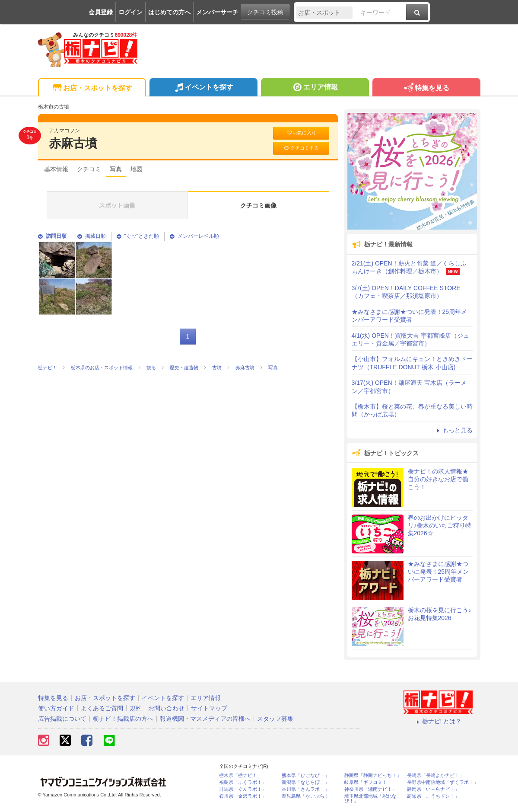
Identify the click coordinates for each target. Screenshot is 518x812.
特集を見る (426, 88)
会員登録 (101, 12)
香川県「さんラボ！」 (305, 789)
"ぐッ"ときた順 (138, 236)
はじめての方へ (169, 12)
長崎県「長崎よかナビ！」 (435, 775)
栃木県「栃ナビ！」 (240, 775)
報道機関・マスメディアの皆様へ (205, 719)
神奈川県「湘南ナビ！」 (370, 789)
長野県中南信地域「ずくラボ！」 (443, 782)
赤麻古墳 (73, 143)
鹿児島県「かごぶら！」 (308, 796)
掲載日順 (92, 236)
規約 (136, 708)
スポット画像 (117, 205)
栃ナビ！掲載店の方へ (123, 719)
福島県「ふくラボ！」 (243, 782)
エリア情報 (315, 88)
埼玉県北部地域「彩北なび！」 (370, 799)
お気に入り (301, 133)
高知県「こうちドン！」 (433, 796)
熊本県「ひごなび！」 (305, 775)
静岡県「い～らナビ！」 (433, 789)
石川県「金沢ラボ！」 (243, 796)
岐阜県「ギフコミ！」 (368, 782)
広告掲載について (62, 719)
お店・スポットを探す (92, 88)
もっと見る (454, 430)
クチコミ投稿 (265, 12)
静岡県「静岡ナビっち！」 (373, 775)
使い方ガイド (56, 708)
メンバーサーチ (217, 12)
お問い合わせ (166, 708)
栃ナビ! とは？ (438, 721)
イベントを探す (203, 88)
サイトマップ (209, 708)
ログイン (130, 12)
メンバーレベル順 (194, 236)
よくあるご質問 (102, 708)
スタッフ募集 (275, 719)
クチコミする (301, 148)
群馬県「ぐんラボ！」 (243, 789)
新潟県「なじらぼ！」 (305, 782)
